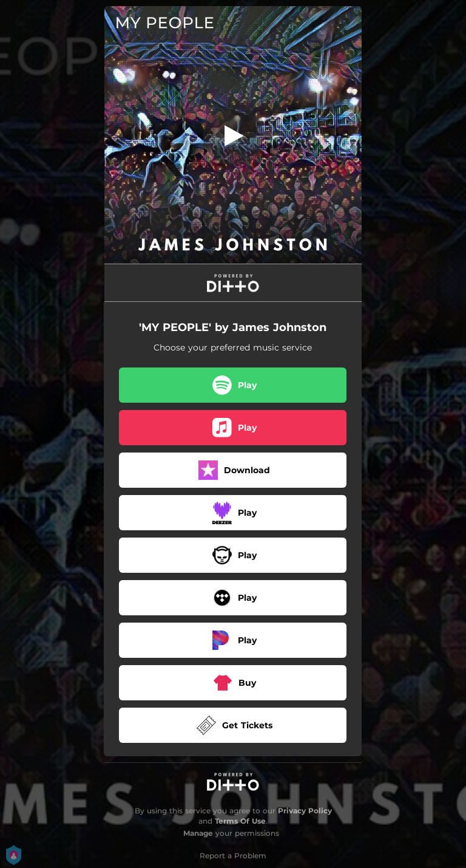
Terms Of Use (240, 821)
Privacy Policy (305, 811)
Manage (198, 833)
